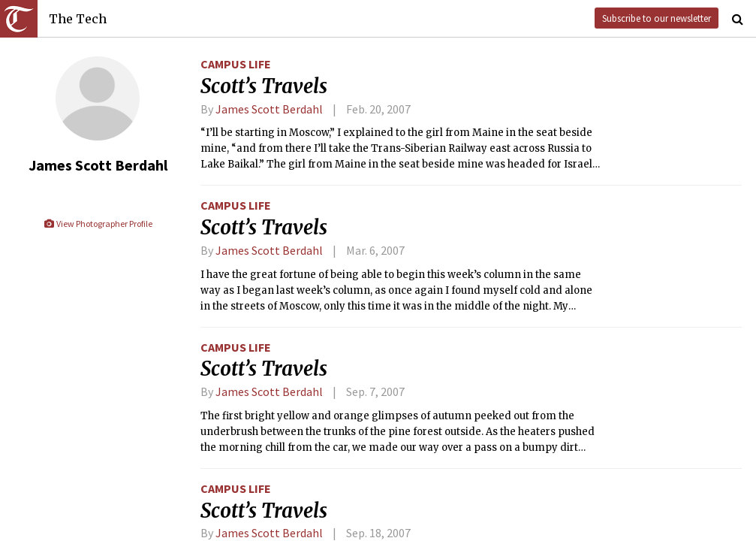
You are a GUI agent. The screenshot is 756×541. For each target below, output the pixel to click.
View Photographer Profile (98, 224)
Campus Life (236, 64)
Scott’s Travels (264, 86)
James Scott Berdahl (269, 109)
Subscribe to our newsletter (657, 18)
